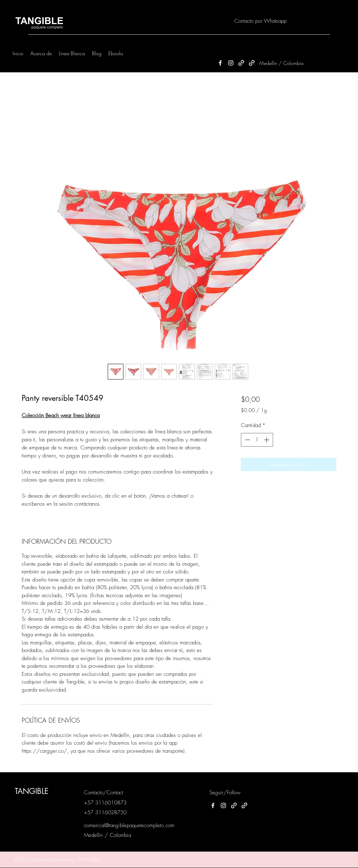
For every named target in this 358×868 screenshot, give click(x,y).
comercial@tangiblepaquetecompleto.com (129, 825)
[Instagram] (231, 63)
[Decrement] (247, 440)
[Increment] (267, 440)
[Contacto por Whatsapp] (260, 21)
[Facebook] (220, 63)
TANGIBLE (32, 791)
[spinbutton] (257, 440)
